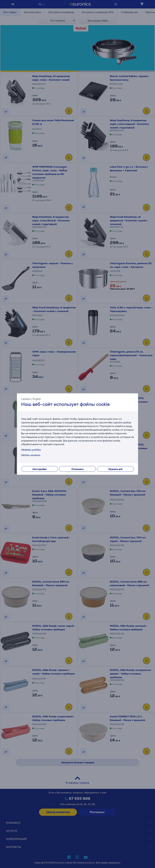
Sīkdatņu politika (31, 450)
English (37, 399)
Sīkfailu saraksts (31, 455)
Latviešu (26, 399)
